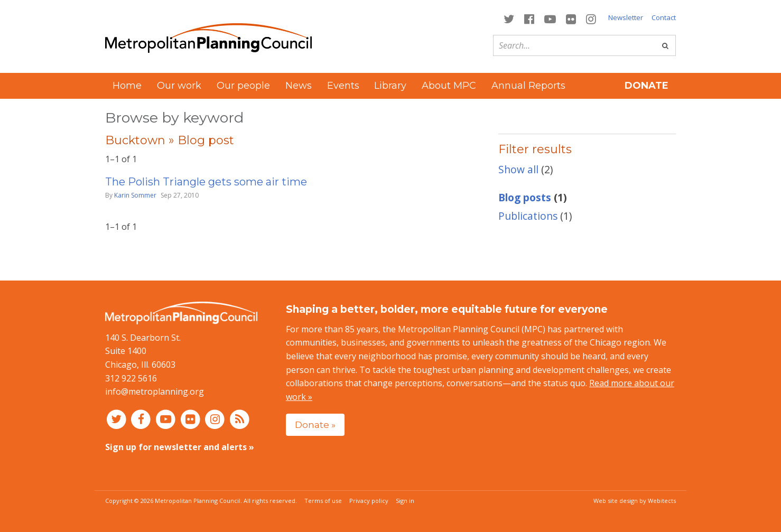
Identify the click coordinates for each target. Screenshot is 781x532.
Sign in (405, 501)
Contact (664, 17)
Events (343, 86)
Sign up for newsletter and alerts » (180, 447)
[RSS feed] (240, 419)
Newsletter (626, 17)
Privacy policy (369, 501)
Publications (528, 216)
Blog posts (525, 197)
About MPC (449, 86)
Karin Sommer (135, 195)
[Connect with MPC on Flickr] (571, 18)
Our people (243, 86)
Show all (518, 169)
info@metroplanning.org (155, 391)
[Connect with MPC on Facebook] (529, 18)
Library (390, 86)
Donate (647, 86)
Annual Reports (528, 86)
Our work (179, 86)
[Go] (665, 45)
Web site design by (635, 501)
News (299, 86)
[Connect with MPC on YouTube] (550, 18)
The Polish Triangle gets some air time (206, 182)
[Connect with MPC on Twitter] (509, 18)
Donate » (315, 424)
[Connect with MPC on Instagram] (591, 18)
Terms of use (323, 501)
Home (127, 86)
